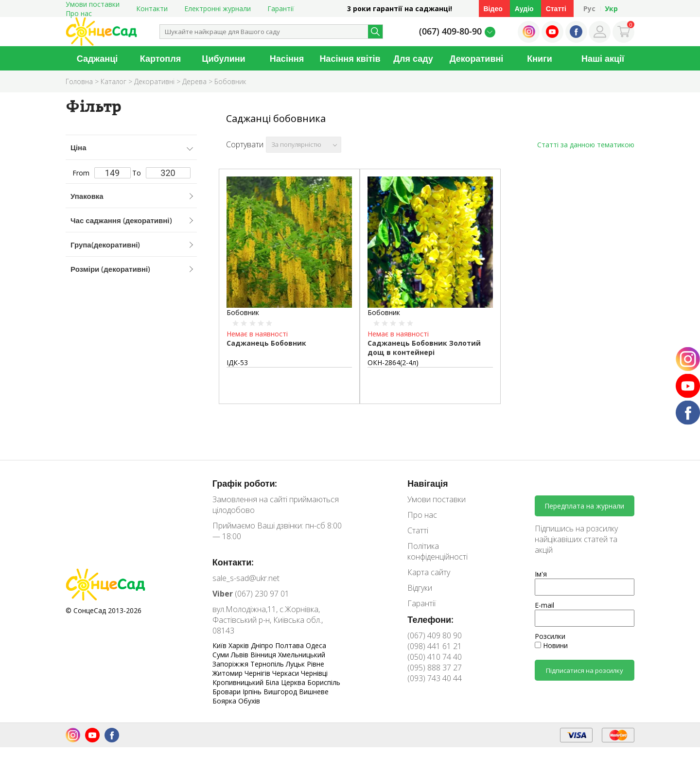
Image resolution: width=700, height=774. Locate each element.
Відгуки (420, 588)
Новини (551, 645)
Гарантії (281, 9)
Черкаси (287, 673)
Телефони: (430, 619)
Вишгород (281, 692)
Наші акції (603, 58)
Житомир (228, 673)
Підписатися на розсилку (585, 670)
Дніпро (263, 645)
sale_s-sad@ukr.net (246, 578)
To (161, 173)
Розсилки (550, 636)
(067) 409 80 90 (435, 635)
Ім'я (541, 574)
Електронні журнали (218, 9)
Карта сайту (429, 572)
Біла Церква (286, 682)
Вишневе (314, 692)
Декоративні (477, 58)
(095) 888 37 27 (435, 668)
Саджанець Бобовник (266, 343)
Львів (241, 655)
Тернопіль (268, 664)
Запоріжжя (231, 664)
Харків (240, 645)
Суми (222, 655)
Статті (556, 9)
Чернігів (258, 673)
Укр (611, 9)
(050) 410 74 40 (435, 657)
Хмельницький (302, 655)
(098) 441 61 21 (435, 646)
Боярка (225, 701)
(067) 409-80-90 (450, 31)
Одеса (316, 645)
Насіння (287, 58)
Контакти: (233, 562)
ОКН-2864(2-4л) (393, 362)
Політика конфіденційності (437, 551)
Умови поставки (437, 499)
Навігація (428, 483)
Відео (493, 9)
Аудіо (524, 9)
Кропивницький (239, 682)
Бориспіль (324, 682)
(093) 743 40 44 (435, 678)
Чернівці (314, 673)
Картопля (160, 58)
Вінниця (264, 655)
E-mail (544, 605)
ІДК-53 (237, 362)
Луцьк (296, 664)
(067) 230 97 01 (251, 594)
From (102, 173)
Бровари (227, 692)
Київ (220, 645)
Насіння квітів (350, 58)
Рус (589, 9)
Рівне (315, 664)
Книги (540, 58)
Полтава (290, 645)
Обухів (249, 701)
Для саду (413, 58)
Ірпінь (253, 692)
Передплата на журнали (584, 506)
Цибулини (223, 58)
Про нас (79, 13)
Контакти (152, 9)
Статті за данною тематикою (586, 145)
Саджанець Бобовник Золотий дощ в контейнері (424, 348)
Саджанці (97, 58)
